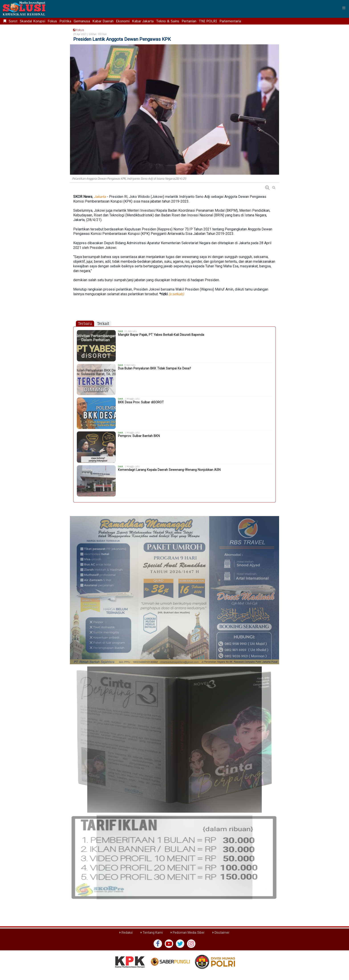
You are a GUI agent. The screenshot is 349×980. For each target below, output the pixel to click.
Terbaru (85, 324)
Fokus (52, 21)
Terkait (103, 324)
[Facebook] (158, 944)
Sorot (13, 21)
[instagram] (191, 944)
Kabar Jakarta (143, 21)
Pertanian (189, 21)
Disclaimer (221, 933)
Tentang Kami (152, 933)
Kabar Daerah (103, 21)
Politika (65, 21)
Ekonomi (123, 21)
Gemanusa (82, 21)
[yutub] (169, 944)
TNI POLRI (208, 21)
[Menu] (344, 8)
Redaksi (126, 933)
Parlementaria (230, 21)
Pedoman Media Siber (188, 933)
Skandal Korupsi (32, 21)
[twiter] (180, 944)
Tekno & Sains (168, 21)
